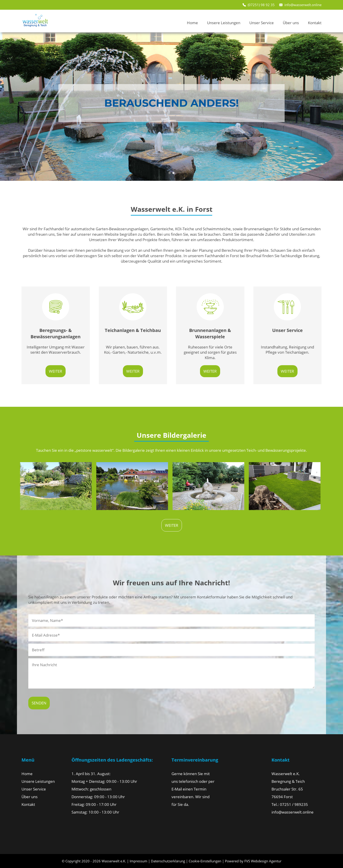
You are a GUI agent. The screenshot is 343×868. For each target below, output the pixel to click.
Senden (39, 703)
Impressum (138, 861)
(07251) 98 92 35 (261, 5)
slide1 (170, 173)
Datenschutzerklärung (168, 861)
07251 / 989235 (294, 804)
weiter (56, 371)
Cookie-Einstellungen (205, 861)
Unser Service (262, 23)
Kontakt (315, 23)
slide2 (173, 173)
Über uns (291, 23)
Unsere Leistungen (224, 23)
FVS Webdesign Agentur (263, 861)
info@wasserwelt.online (303, 5)
